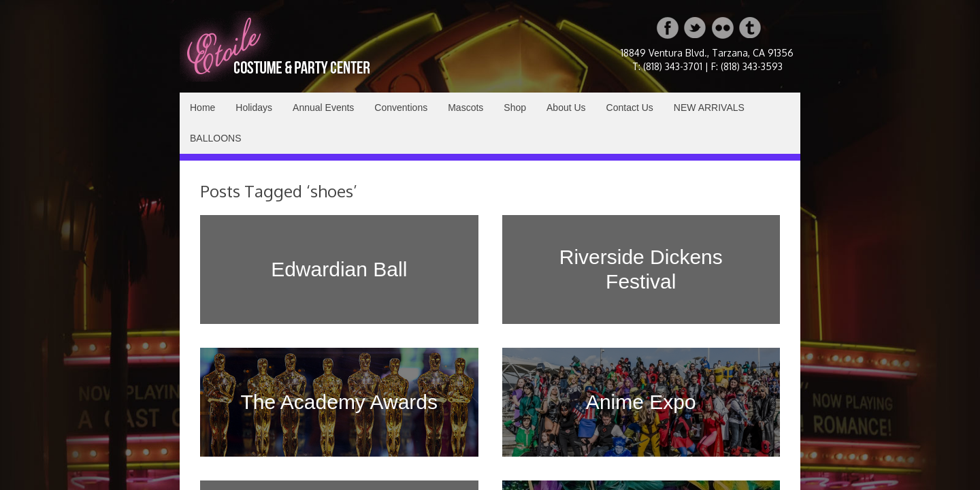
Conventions (401, 108)
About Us (566, 108)
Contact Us (630, 108)
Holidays (254, 108)
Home (202, 108)
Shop (515, 108)
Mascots (465, 108)
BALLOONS (215, 138)
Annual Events (323, 108)
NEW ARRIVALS (709, 108)
